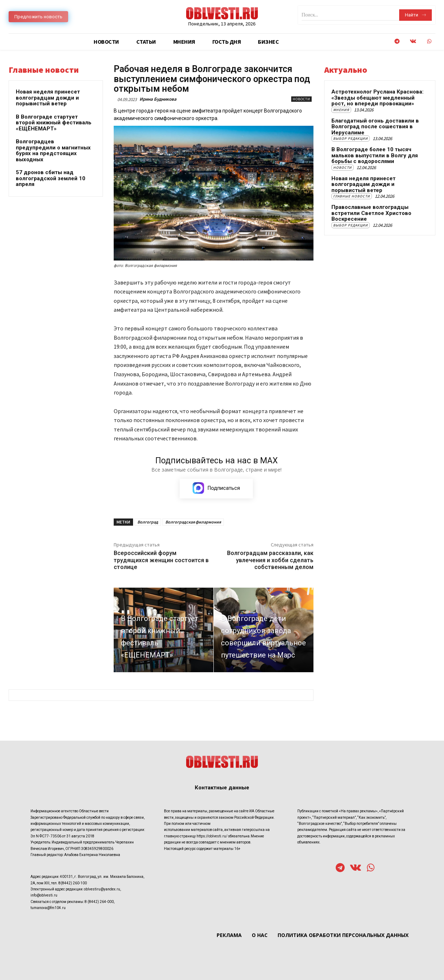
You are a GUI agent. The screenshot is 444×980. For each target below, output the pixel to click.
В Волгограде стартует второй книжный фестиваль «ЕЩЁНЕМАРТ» (54, 123)
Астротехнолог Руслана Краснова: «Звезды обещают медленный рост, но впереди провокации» (377, 98)
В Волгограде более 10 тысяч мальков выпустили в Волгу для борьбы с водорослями (375, 155)
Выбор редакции (351, 138)
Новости (301, 99)
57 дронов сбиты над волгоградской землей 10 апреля (51, 178)
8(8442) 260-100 (73, 883)
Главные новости (352, 196)
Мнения (341, 110)
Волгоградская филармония (193, 522)
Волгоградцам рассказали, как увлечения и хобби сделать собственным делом (270, 560)
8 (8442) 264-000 (99, 902)
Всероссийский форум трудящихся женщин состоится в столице (161, 560)
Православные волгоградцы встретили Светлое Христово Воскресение (371, 213)
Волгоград (148, 522)
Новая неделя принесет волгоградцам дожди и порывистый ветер (48, 98)
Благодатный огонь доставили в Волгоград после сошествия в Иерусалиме (375, 127)
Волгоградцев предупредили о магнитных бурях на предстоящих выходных (53, 150)
